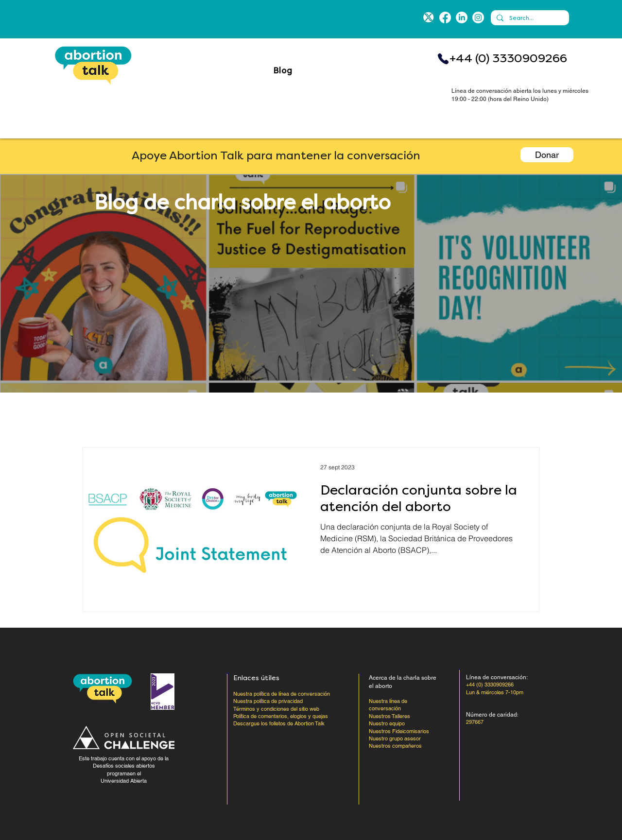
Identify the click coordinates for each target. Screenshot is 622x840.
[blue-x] (429, 17)
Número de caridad (492, 715)
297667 (475, 722)
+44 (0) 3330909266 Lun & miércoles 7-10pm (495, 688)
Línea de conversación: (497, 677)
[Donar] (547, 155)
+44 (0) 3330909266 (508, 58)
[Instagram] (478, 17)
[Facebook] (445, 17)
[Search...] (529, 18)
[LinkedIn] (462, 17)
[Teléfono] (443, 59)
